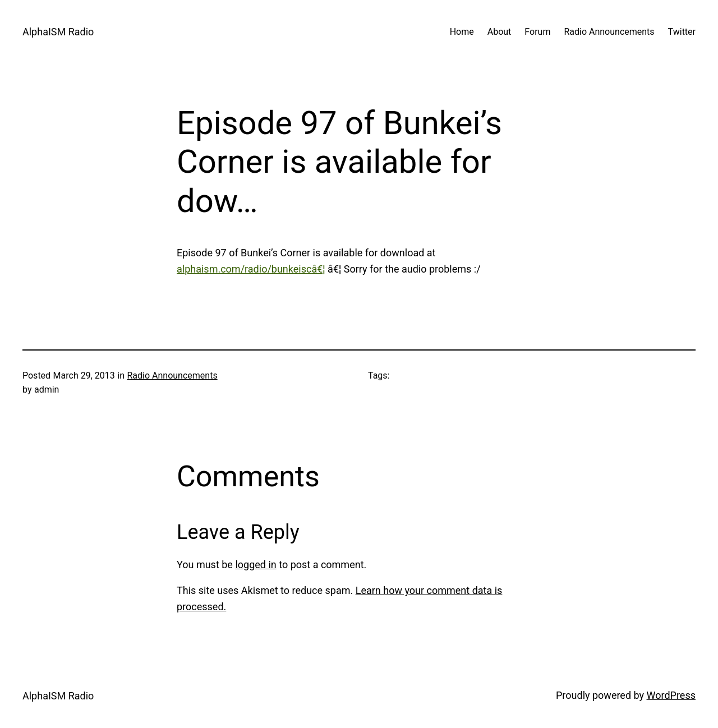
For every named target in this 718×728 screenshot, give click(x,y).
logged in (256, 565)
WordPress (671, 695)
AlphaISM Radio (58, 32)
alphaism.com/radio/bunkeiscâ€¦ (251, 269)
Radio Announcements (172, 375)
